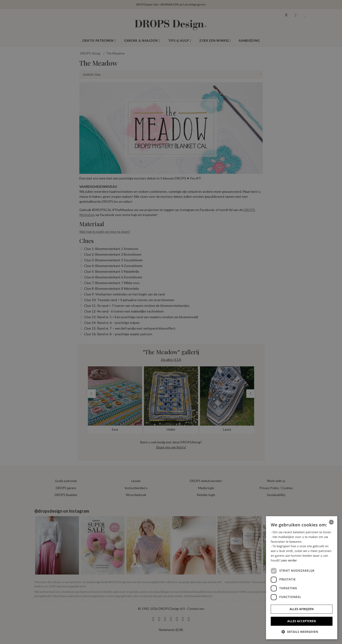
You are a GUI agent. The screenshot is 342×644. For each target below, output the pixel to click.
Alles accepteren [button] (302, 621)
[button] (302, 632)
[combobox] (331, 522)
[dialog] (302, 578)
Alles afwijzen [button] (302, 609)
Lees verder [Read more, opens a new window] (289, 560)
